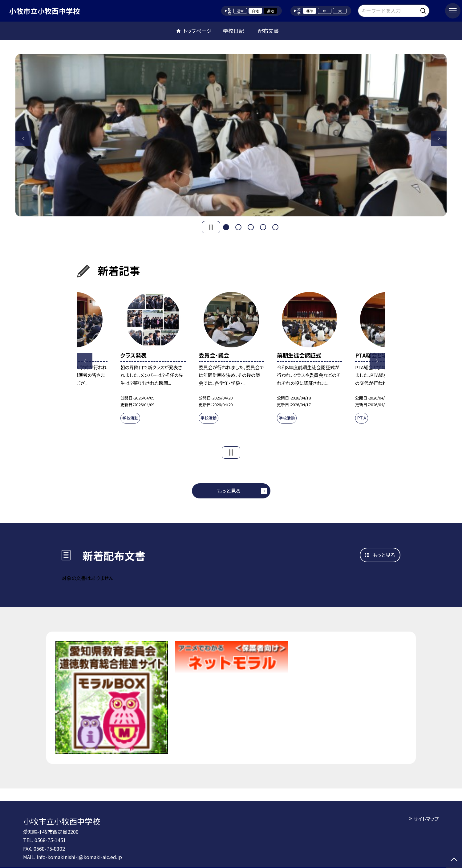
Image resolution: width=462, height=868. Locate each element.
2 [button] (238, 227)
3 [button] (251, 227)
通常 (240, 11)
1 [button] (226, 227)
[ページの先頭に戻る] (454, 860)
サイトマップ (426, 819)
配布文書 (268, 31)
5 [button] (275, 227)
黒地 (270, 11)
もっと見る (229, 491)
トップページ (197, 31)
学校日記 (233, 31)
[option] (231, 135)
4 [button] (263, 227)
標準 (310, 11)
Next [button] (439, 138)
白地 (255, 11)
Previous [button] (23, 138)
